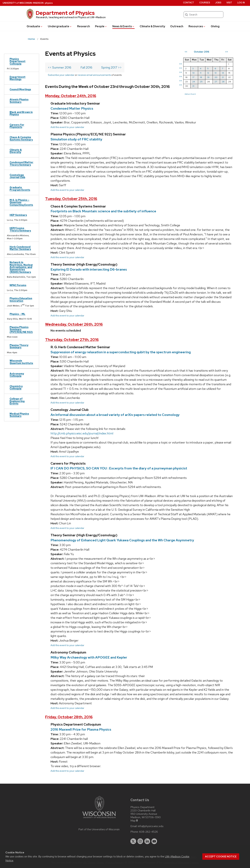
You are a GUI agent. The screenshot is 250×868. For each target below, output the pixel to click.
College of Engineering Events (17, 401)
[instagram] (140, 841)
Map (134, 821)
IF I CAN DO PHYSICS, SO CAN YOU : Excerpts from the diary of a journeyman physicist (119, 468)
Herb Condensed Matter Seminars (20, 248)
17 (193, 77)
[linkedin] (147, 841)
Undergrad (60, 26)
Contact (189, 3)
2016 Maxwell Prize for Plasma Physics (81, 729)
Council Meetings (20, 89)
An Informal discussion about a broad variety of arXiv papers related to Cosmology (115, 415)
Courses (205, 3)
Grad (35, 26)
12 (208, 73)
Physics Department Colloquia (18, 61)
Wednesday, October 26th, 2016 (74, 324)
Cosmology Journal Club (17, 176)
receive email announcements (94, 75)
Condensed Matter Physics (72, 108)
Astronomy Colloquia (17, 375)
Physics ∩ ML (17, 314)
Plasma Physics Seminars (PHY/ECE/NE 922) (21, 330)
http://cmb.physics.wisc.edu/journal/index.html (82, 433)
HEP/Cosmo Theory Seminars (20, 229)
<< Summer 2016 (60, 67)
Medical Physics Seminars (19, 415)
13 (216, 73)
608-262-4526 (149, 832)
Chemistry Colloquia (16, 387)
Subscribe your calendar (61, 75)
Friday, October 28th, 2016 (69, 717)
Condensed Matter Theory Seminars (21, 163)
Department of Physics (65, 13)
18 (201, 77)
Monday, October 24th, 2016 (71, 96)
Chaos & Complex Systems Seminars (21, 138)
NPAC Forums (18, 285)
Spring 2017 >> (111, 67)
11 (201, 73)
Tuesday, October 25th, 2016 (71, 199)
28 (223, 82)
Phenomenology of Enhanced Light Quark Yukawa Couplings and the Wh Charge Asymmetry (122, 540)
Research (84, 26)
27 (216, 82)
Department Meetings (18, 78)
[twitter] (133, 841)
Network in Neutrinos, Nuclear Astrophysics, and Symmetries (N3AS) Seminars (21, 267)
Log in (241, 3)
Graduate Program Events (20, 189)
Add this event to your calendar (67, 127)
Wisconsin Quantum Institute (21, 362)
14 (223, 73)
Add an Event (190, 94)
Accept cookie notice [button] (221, 857)
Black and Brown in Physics (21, 113)
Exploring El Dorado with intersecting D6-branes (89, 269)
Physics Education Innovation (21, 299)
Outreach (177, 26)
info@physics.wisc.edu (151, 826)
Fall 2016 (86, 67)
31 (193, 86)
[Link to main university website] (99, 819)
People (101, 26)
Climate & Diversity (152, 26)
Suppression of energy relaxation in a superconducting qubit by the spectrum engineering (121, 352)
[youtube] (154, 841)
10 (193, 73)
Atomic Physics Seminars (19, 101)
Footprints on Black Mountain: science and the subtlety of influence (103, 211)
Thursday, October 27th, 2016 (72, 340)
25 (201, 82)
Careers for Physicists (17, 126)
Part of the (99, 829)
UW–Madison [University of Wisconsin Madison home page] (23, 3)
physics (49, 3)
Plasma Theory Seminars (19, 346)
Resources (197, 26)
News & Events (123, 26)
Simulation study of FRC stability (76, 139)
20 (216, 77)
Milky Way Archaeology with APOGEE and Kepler (89, 657)
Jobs (218, 3)
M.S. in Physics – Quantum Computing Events (21, 202)
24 (194, 82)
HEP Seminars (18, 215)
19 (208, 77)
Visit (229, 3)
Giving (215, 26)
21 (223, 77)
